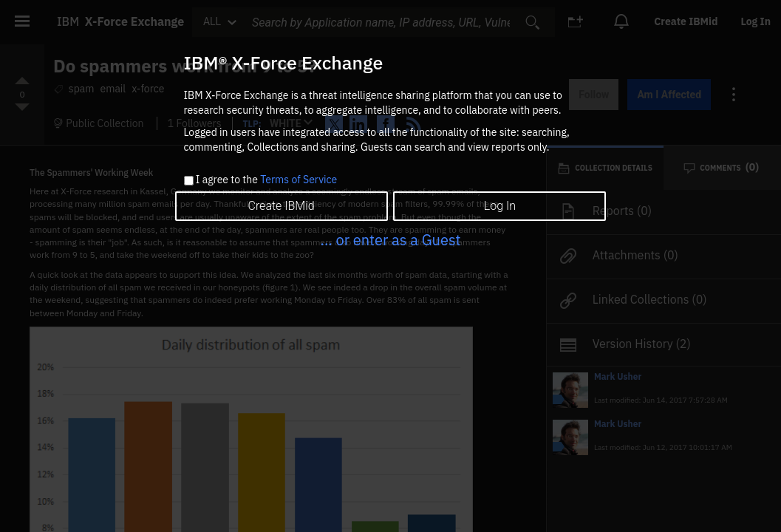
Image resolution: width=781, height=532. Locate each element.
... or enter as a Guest (390, 240)
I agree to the (266, 180)
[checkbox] (189, 181)
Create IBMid (281, 206)
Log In (500, 206)
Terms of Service (299, 180)
